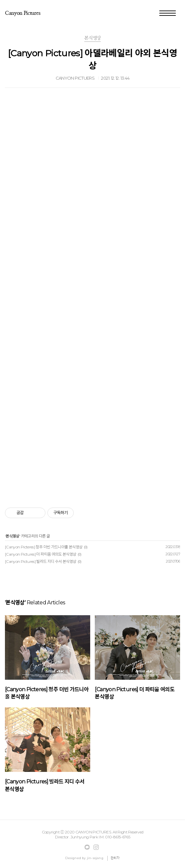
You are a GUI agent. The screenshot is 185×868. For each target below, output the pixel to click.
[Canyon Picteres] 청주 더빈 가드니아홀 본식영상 (44, 547)
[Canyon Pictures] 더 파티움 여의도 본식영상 (41, 554)
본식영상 (12, 536)
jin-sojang (95, 858)
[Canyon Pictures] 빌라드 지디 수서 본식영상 (41, 561)
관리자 (115, 858)
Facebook (87, 847)
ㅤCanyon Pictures (23, 13)
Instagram (96, 847)
